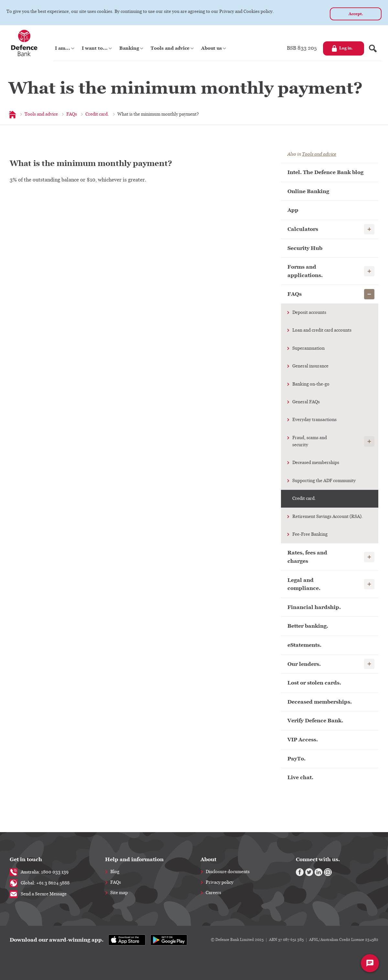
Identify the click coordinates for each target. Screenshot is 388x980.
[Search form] (373, 48)
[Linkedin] (318, 872)
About (208, 859)
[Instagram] (328, 872)
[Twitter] (309, 872)
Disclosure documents (228, 872)
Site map (119, 893)
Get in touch (26, 859)
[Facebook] (300, 872)
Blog (115, 872)
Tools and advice (319, 154)
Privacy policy (220, 882)
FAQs (116, 882)
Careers (213, 893)
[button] (65, 48)
